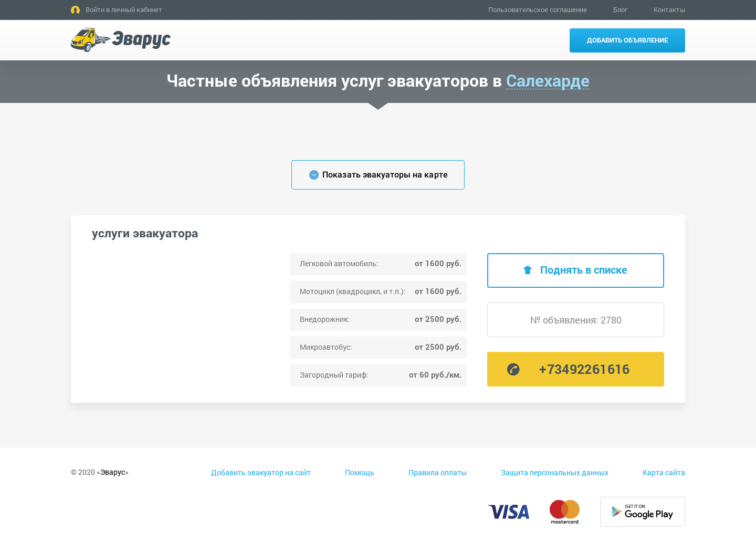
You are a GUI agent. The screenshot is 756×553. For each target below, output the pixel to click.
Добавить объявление (627, 40)
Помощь (360, 472)
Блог (620, 9)
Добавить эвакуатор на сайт (261, 472)
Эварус (113, 472)
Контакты (669, 9)
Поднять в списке (584, 269)
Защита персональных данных (555, 472)
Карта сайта (664, 472)
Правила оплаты (438, 472)
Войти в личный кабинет (124, 9)
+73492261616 (584, 369)
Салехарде (548, 81)
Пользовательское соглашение (538, 9)
